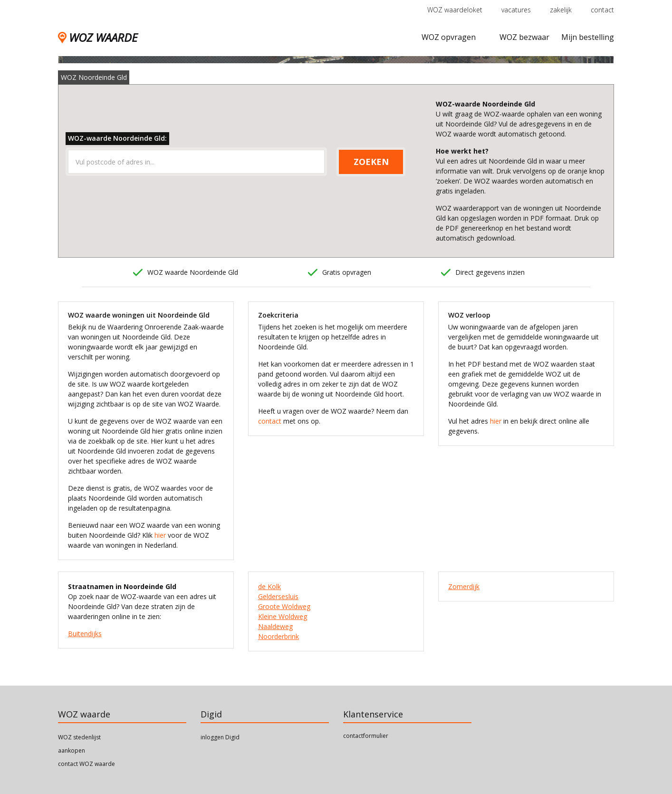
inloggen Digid (220, 737)
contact (602, 10)
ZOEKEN (371, 162)
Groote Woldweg (284, 606)
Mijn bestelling (588, 37)
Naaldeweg (275, 626)
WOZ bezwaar (524, 37)
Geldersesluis (278, 596)
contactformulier (366, 736)
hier (160, 535)
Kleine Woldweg (283, 616)
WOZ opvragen (449, 37)
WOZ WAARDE (98, 37)
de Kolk (269, 586)
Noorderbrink (278, 636)
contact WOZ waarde (86, 764)
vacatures (516, 10)
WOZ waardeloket (455, 10)
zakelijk (561, 10)
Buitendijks (85, 634)
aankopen (72, 750)
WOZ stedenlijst (79, 737)
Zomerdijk (464, 586)
